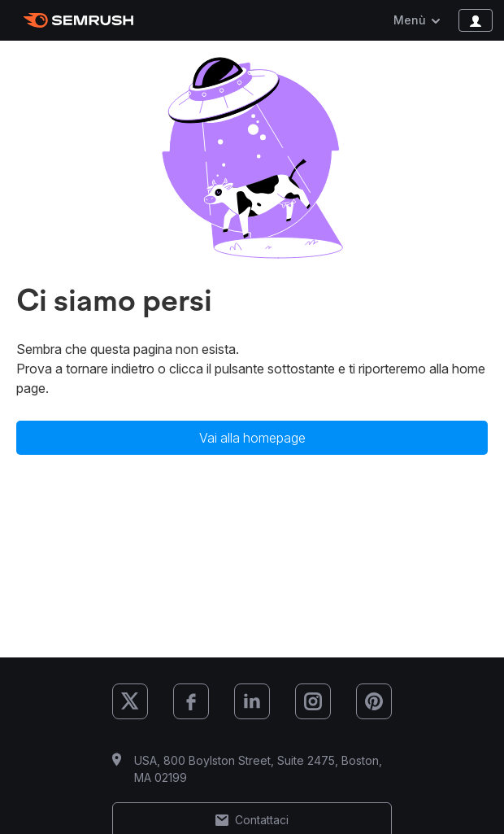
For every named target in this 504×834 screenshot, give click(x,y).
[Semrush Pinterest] (374, 701)
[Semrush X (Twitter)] (130, 701)
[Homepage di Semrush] (78, 20)
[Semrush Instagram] (313, 701)
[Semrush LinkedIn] (252, 701)
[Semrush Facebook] (191, 701)
